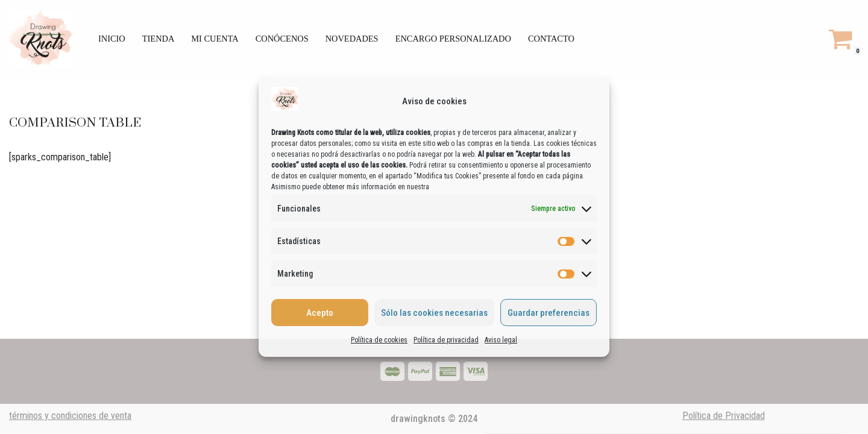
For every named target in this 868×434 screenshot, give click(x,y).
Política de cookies (379, 340)
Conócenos (282, 39)
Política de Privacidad (724, 416)
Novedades (352, 39)
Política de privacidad (446, 340)
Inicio (112, 39)
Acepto (320, 313)
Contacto (551, 39)
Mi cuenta (215, 39)
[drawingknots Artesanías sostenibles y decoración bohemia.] (43, 39)
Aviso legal (501, 340)
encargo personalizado (453, 39)
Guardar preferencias (549, 313)
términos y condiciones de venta (70, 416)
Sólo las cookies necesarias (434, 313)
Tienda (159, 39)
